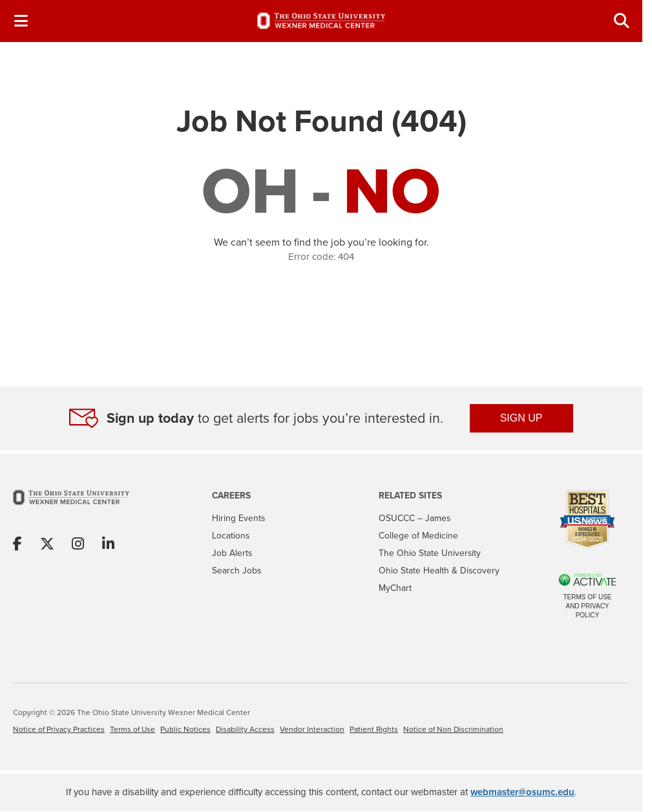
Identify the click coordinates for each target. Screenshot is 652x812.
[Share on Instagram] (78, 545)
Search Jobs (237, 570)
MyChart (395, 588)
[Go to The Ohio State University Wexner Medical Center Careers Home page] (321, 21)
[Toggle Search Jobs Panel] (622, 21)
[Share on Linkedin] (108, 545)
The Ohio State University (430, 553)
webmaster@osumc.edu (522, 792)
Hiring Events (238, 518)
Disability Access (245, 729)
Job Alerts (232, 553)
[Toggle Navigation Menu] (21, 21)
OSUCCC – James (415, 518)
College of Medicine (418, 535)
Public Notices (185, 729)
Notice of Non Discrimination (453, 729)
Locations (231, 535)
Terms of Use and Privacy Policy (587, 606)
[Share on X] (47, 545)
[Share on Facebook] (17, 545)
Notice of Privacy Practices (59, 729)
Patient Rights (374, 729)
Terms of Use (132, 729)
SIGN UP (521, 418)
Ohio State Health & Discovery (439, 570)
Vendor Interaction (312, 729)
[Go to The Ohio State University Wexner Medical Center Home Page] (71, 507)
